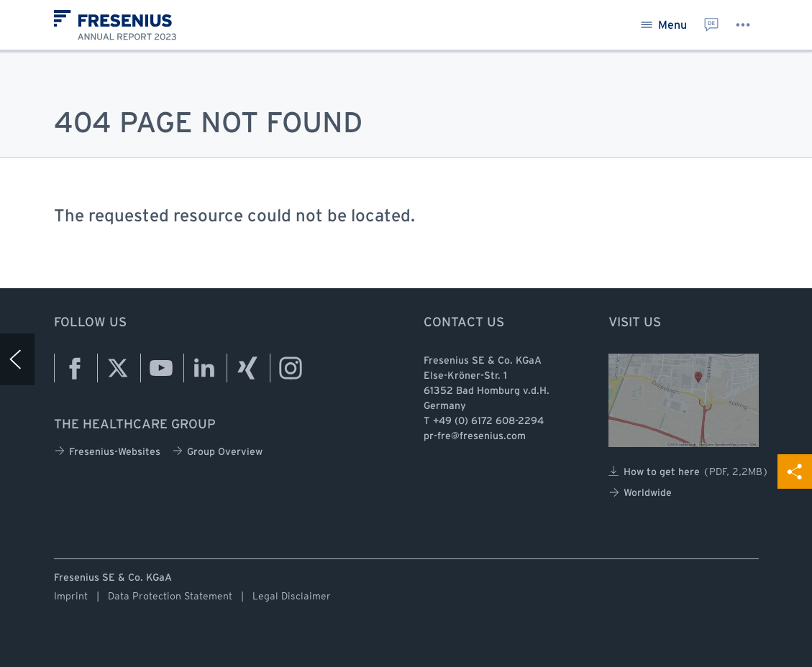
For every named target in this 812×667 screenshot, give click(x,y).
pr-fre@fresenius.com (475, 437)
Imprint (71, 596)
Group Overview (217, 451)
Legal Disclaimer (292, 596)
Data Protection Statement (170, 596)
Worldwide (640, 493)
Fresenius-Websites (107, 451)
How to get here (689, 471)
